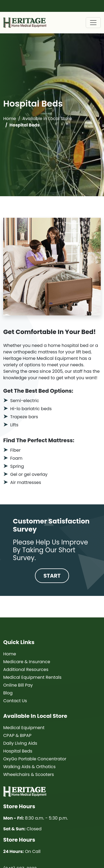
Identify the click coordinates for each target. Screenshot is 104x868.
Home (10, 119)
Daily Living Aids (20, 743)
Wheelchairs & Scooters (29, 774)
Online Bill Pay (18, 685)
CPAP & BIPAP (17, 735)
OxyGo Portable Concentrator (35, 759)
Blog (8, 693)
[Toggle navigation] (93, 23)
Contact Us (15, 701)
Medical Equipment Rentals (32, 677)
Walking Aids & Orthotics (29, 767)
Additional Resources (26, 670)
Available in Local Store (47, 119)
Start (52, 576)
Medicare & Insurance (27, 662)
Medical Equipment (24, 728)
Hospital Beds (18, 751)
